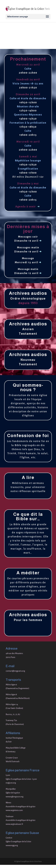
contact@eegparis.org (15, 671)
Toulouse (10, 816)
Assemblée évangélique (16, 820)
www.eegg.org (12, 845)
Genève (9, 838)
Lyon (8, 775)
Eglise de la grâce (13, 793)
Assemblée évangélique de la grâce (21, 807)
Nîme (8, 803)
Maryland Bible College (16, 748)
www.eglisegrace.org (14, 797)
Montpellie (10, 789)
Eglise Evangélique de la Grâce (18, 841)
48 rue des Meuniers (14, 653)
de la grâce (31, 820)
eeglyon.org (11, 783)
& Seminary (11, 752)
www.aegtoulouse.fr (14, 824)
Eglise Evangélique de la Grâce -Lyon (21, 779)
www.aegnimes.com (14, 810)
